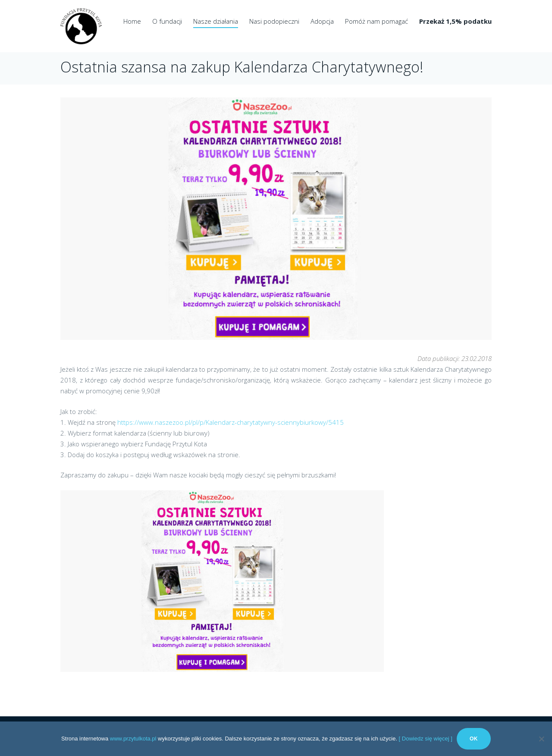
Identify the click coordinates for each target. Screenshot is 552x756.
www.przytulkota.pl (133, 739)
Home (132, 21)
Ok (474, 739)
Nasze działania (216, 21)
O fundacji (167, 21)
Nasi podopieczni (274, 21)
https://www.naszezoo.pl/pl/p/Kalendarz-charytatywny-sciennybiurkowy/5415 (231, 422)
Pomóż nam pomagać (376, 21)
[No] (541, 739)
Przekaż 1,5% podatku (455, 21)
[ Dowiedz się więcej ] (426, 739)
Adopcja (322, 21)
